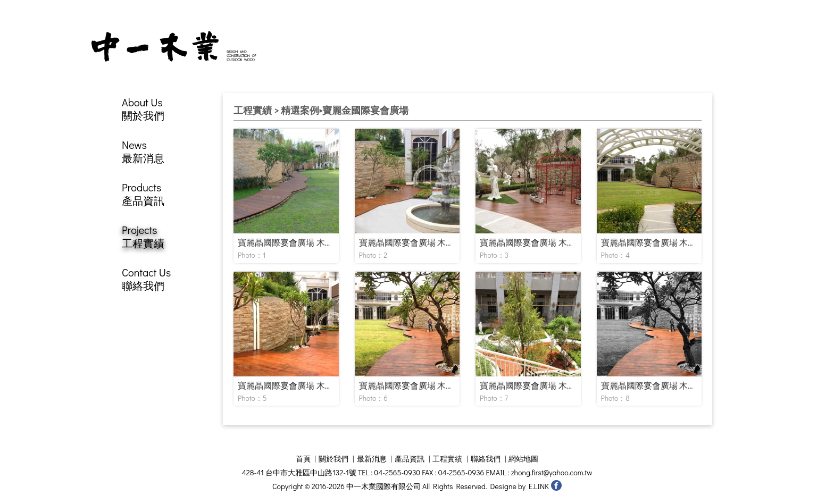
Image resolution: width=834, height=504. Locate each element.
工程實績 (447, 459)
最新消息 (372, 459)
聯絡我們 (486, 459)
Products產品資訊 (143, 194)
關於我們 (333, 459)
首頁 (303, 459)
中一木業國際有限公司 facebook (556, 485)
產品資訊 (410, 459)
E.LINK (539, 486)
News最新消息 (143, 152)
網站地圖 (523, 459)
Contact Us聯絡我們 (146, 279)
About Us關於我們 (143, 109)
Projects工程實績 (143, 237)
